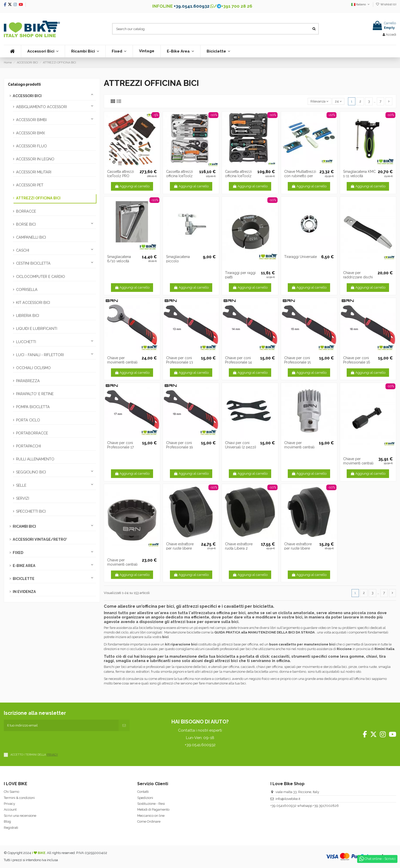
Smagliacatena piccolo (178, 259)
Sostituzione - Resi (151, 804)
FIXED (18, 553)
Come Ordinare (149, 821)
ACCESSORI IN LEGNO (35, 159)
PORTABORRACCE (32, 433)
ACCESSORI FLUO (32, 146)
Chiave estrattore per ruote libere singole (180, 548)
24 (338, 101)
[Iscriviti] (124, 726)
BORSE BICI (26, 224)
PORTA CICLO (28, 420)
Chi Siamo (11, 792)
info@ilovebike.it (288, 799)
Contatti (143, 792)
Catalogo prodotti (24, 84)
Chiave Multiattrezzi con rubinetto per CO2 (300, 176)
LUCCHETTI (26, 342)
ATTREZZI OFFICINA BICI (38, 198)
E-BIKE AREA (24, 566)
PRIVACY (52, 755)
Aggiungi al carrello (132, 186)
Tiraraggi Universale (301, 257)
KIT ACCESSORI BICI (33, 303)
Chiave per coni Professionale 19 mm (179, 447)
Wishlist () (386, 4)
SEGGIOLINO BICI (31, 472)
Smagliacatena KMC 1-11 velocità (359, 174)
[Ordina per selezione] (320, 101)
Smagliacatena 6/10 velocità (119, 259)
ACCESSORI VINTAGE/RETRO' (40, 539)
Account (10, 809)
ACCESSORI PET (30, 185)
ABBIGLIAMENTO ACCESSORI (41, 107)
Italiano (361, 4)
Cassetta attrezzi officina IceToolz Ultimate (179, 176)
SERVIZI (23, 498)
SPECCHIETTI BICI (31, 511)
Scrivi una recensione (20, 816)
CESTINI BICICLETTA (33, 263)
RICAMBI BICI (24, 526)
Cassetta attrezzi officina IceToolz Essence (238, 176)
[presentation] (43, 741)
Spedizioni (145, 798)
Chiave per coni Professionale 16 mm (357, 362)
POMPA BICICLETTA (33, 407)
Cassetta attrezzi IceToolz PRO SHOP (121, 176)
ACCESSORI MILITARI (34, 172)
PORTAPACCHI (28, 446)
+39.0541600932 (283, 806)
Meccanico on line (151, 816)
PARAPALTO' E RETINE (35, 394)
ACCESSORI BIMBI (31, 120)
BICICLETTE (24, 579)
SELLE (21, 485)
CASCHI (23, 250)
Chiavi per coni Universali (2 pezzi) (241, 445)
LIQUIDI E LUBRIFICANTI (37, 329)
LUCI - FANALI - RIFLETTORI (40, 355)
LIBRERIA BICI (28, 316)
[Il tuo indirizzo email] (61, 726)
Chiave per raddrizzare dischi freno (358, 277)
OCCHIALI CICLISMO (33, 368)
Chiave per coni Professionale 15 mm (297, 362)
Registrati (11, 828)
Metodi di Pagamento (153, 809)
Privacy (9, 804)
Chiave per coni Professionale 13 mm (179, 362)
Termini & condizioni (19, 798)
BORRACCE (26, 211)
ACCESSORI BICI (27, 96)
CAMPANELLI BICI (31, 237)
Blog (7, 821)
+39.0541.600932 (192, 6)
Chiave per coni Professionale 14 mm (238, 362)
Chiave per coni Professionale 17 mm (120, 447)
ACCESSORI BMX (30, 133)
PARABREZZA (28, 381)
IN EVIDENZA (24, 592)
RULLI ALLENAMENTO (35, 459)
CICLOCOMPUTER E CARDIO (41, 277)
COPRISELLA (27, 290)
